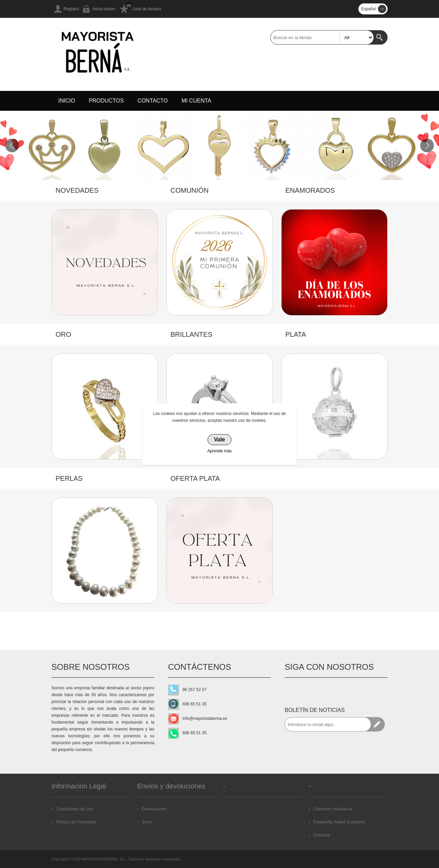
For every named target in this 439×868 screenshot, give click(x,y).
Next (427, 145)
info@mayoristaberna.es (205, 718)
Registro (71, 9)
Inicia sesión (104, 9)
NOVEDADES (77, 190)
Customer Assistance (333, 809)
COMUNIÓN (189, 190)
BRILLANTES (191, 334)
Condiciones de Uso (75, 809)
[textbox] (322, 37)
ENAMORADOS (310, 190)
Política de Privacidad (76, 822)
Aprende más (219, 451)
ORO (63, 334)
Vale (219, 439)
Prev (12, 145)
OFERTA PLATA (195, 478)
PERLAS (69, 478)
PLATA (296, 334)
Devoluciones (154, 809)
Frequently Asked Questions (339, 822)
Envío (147, 822)
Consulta (322, 835)
